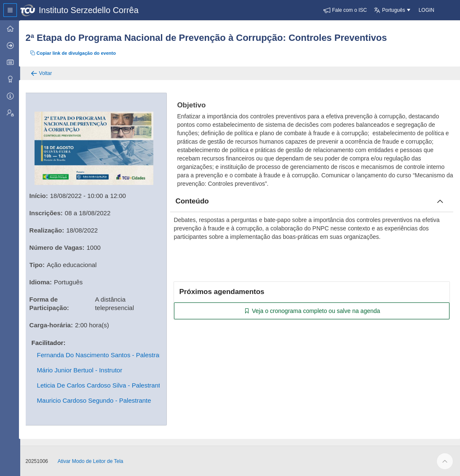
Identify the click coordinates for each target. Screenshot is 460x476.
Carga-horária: (52, 325)
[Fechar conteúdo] (440, 201)
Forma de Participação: (51, 303)
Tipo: (38, 264)
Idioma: (42, 282)
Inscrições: (47, 213)
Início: (40, 195)
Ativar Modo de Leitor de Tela (92, 461)
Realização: (48, 230)
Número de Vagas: (58, 247)
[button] (345, 10)
